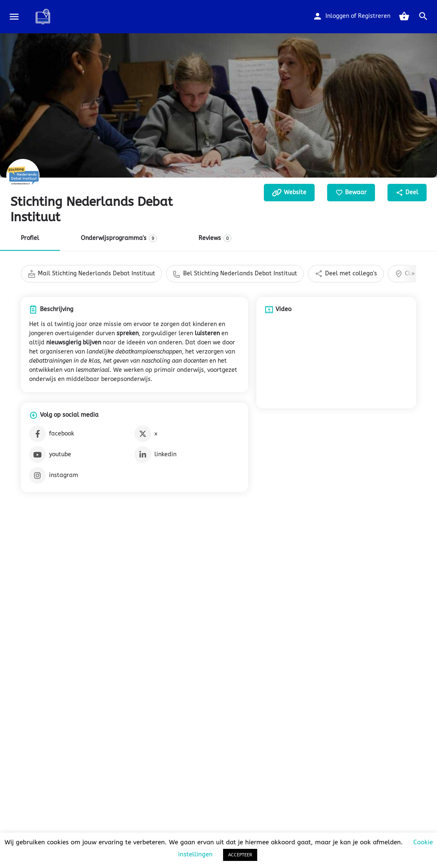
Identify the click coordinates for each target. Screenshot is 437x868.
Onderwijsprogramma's (119, 238)
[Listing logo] (23, 176)
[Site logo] (44, 17)
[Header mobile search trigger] (423, 16)
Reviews (215, 238)
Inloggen (337, 16)
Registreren (374, 16)
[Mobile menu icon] (14, 17)
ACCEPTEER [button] (240, 855)
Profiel (30, 238)
